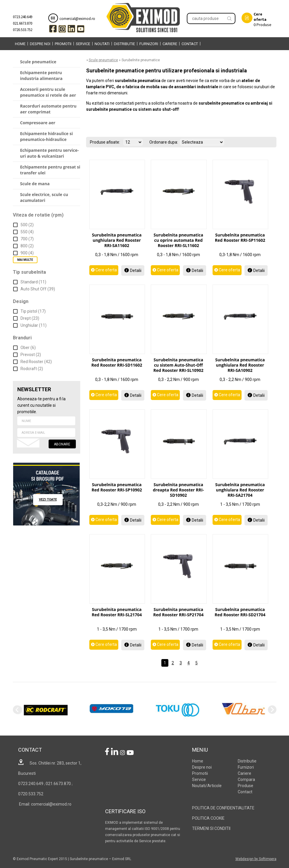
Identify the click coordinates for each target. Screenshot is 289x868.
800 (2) (27, 246)
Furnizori (149, 44)
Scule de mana (35, 184)
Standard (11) (33, 282)
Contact (190, 44)
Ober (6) (28, 348)
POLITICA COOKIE (208, 818)
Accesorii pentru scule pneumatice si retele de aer (48, 92)
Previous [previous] (17, 710)
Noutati (102, 44)
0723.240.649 (23, 17)
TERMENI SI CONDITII (211, 828)
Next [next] (272, 710)
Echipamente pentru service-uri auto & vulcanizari (49, 153)
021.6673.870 (23, 23)
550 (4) (27, 232)
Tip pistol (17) (33, 311)
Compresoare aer (38, 123)
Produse (256, 19)
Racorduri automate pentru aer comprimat (48, 109)
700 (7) (27, 239)
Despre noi (40, 44)
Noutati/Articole (207, 786)
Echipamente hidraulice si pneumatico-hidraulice (47, 136)
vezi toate (48, 499)
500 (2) (27, 225)
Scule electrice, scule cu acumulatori (44, 197)
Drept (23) (30, 318)
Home (20, 44)
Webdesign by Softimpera (256, 859)
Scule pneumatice (38, 62)
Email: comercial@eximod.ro (45, 804)
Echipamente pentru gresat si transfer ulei (50, 170)
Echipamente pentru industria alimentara (41, 75)
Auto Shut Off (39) (38, 289)
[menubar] (107, 44)
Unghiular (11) (34, 325)
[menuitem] (20, 44)
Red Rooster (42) (36, 362)
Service (83, 44)
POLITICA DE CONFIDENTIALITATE (223, 808)
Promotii (63, 44)
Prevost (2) (31, 355)
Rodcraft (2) (32, 369)
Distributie (124, 44)
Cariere (170, 44)
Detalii (136, 270)
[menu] (47, 131)
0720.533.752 (23, 30)
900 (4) (27, 253)
